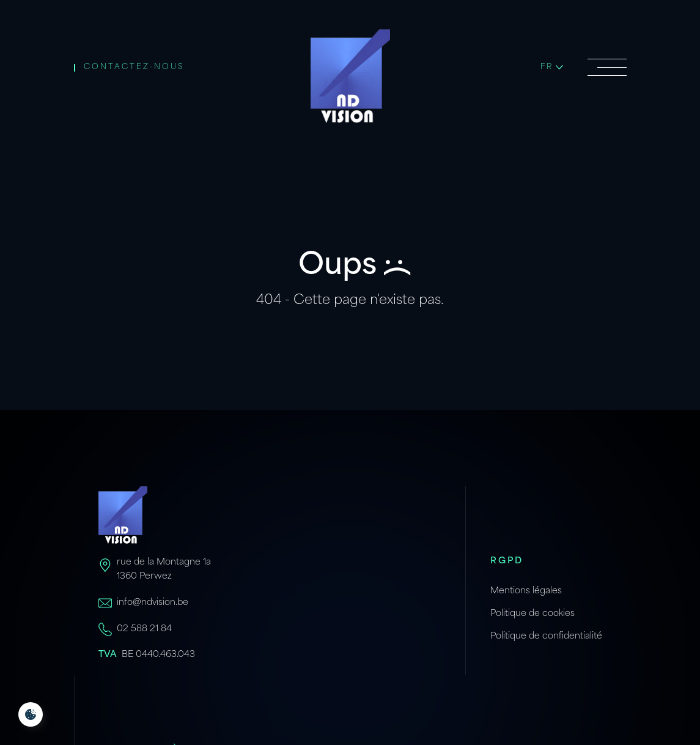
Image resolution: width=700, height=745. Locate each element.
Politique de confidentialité (546, 636)
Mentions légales (526, 591)
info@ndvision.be (153, 603)
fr (552, 67)
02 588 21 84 (144, 629)
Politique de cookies (532, 614)
